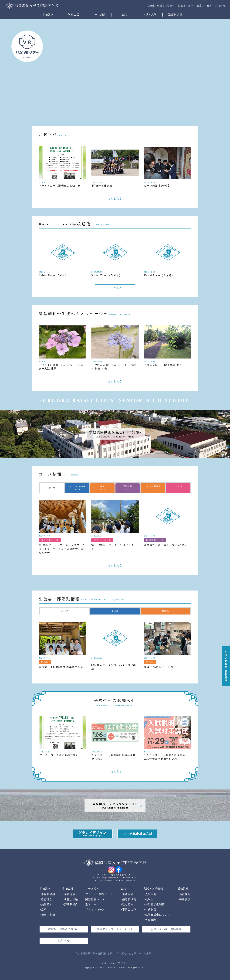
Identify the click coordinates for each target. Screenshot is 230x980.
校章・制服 (47, 915)
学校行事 (69, 894)
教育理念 (46, 899)
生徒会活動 (70, 899)
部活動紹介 (70, 904)
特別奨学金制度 (154, 904)
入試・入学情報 (153, 889)
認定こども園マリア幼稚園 (134, 954)
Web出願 (150, 920)
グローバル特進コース (99, 894)
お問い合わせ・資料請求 (166, 929)
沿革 (43, 910)
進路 (124, 15)
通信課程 (183, 889)
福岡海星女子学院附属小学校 (94, 954)
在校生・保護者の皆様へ (161, 6)
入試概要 (150, 894)
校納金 (148, 899)
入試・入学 (150, 15)
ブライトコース (95, 910)
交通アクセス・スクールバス (115, 929)
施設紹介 (46, 904)
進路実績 (127, 894)
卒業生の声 (128, 910)
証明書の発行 (186, 6)
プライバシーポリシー (115, 963)
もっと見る (115, 198)
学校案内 (48, 15)
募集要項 (184, 899)
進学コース (92, 904)
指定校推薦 (128, 899)
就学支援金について (157, 915)
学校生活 (74, 15)
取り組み (127, 904)
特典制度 (150, 910)
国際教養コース (95, 899)
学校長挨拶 (47, 894)
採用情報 (220, 6)
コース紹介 (99, 15)
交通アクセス (204, 6)
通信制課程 (175, 15)
